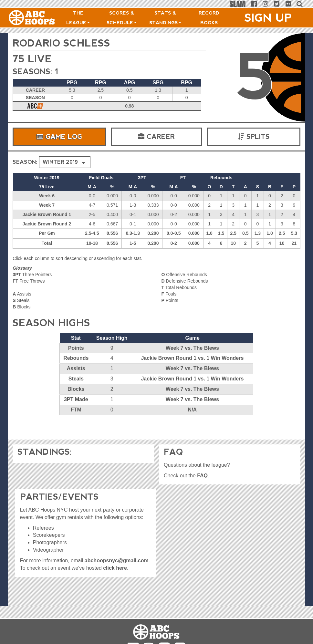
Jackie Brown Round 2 (47, 224)
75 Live (32, 59)
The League (78, 18)
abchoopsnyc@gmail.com (117, 561)
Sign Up (268, 18)
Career (156, 137)
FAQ (202, 476)
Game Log (59, 137)
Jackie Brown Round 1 (47, 214)
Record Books (209, 18)
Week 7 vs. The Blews (192, 348)
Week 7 (47, 205)
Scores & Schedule (122, 18)
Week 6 (47, 196)
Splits (254, 137)
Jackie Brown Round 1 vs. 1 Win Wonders (192, 358)
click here (115, 568)
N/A (193, 410)
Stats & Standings (165, 18)
